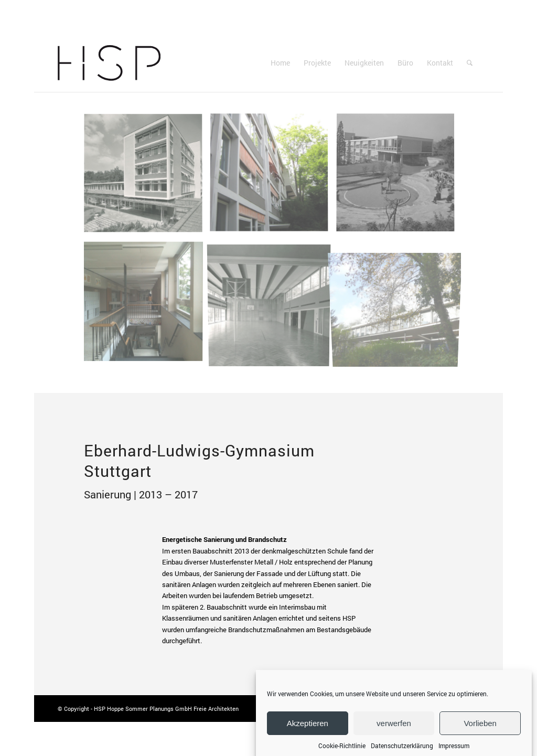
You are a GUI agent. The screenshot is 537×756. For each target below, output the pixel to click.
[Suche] (470, 63)
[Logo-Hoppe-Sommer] (109, 63)
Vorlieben (480, 732)
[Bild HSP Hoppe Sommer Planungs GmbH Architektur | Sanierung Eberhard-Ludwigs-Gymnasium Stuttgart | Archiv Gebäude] (147, 178)
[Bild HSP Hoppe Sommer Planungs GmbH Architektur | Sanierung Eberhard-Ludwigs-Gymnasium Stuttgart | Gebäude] (399, 304)
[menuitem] (280, 63)
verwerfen (394, 732)
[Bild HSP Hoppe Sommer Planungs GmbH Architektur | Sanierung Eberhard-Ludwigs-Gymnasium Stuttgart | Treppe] (147, 304)
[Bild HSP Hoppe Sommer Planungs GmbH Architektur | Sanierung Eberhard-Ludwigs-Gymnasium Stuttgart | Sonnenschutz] (273, 178)
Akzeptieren (308, 732)
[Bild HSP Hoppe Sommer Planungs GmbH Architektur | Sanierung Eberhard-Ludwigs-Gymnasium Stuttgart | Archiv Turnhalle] (273, 304)
